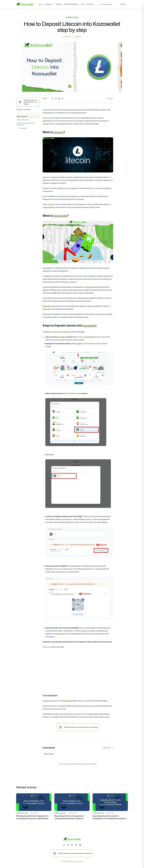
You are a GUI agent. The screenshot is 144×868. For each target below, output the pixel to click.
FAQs (83, 4)
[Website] (80, 845)
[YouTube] (72, 845)
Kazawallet (61, 124)
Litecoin (46, 124)
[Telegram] (68, 845)
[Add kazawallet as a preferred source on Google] (72, 853)
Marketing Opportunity (72, 4)
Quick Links (90, 4)
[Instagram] (76, 845)
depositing (89, 287)
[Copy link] (63, 99)
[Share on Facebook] (56, 99)
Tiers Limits (59, 4)
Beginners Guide (72, 17)
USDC (106, 279)
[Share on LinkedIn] (59, 99)
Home (40, 4)
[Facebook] (64, 845)
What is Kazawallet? (23, 120)
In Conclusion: (23, 128)
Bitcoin (97, 279)
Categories (49, 4)
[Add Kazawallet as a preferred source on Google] (28, 102)
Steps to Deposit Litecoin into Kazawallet (26, 124)
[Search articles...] (108, 4)
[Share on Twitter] (53, 99)
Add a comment (49, 754)
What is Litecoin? (22, 116)
